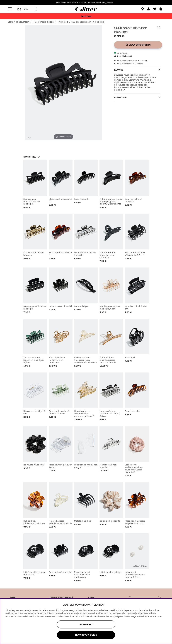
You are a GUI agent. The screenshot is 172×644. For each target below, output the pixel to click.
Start (10, 22)
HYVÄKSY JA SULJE (86, 635)
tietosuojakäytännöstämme (120, 616)
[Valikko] (10, 9)
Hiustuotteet (23, 22)
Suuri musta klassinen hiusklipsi (88, 22)
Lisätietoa (120, 97)
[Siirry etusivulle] (86, 9)
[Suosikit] (156, 9)
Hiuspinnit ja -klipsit (43, 22)
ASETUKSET (86, 624)
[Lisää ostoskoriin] (138, 45)
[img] (16, 37)
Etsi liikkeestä (123, 56)
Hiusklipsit (62, 22)
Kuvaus (119, 70)
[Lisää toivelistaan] (159, 28)
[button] (150, 9)
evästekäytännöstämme (149, 616)
